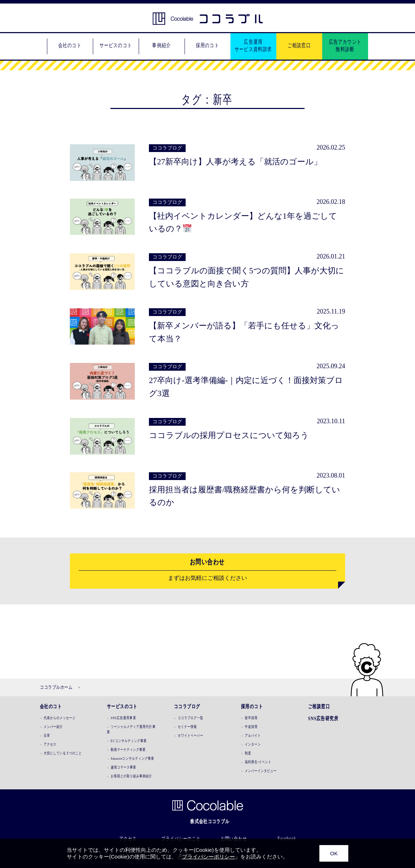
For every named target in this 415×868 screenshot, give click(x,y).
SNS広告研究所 (323, 718)
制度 (248, 753)
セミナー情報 (187, 727)
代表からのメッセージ (60, 718)
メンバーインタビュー (261, 771)
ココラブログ (187, 706)
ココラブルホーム (56, 687)
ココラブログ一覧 (191, 718)
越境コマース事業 (124, 767)
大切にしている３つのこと (63, 753)
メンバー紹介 (53, 727)
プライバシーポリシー (209, 857)
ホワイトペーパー (191, 735)
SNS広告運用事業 (124, 718)
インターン (253, 744)
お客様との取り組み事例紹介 (132, 776)
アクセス (50, 744)
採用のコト (252, 706)
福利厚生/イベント (258, 762)
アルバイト (253, 735)
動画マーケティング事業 (128, 749)
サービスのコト (122, 706)
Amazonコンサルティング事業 (133, 758)
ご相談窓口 (319, 706)
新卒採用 (251, 718)
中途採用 (251, 727)
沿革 (47, 735)
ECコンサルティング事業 (129, 741)
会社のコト (51, 706)
